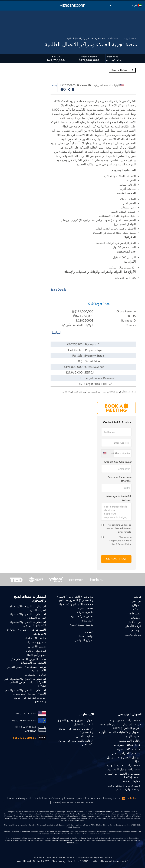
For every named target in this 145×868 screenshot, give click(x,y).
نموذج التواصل (84, 640)
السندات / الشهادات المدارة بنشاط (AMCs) (123, 775)
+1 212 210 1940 (26, 713)
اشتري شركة (85, 612)
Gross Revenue (89, 57)
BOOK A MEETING (116, 408)
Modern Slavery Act (19, 798)
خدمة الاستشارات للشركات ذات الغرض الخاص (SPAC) (121, 726)
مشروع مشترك (36, 642)
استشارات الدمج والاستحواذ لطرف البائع (28, 608)
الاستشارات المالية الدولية (124, 765)
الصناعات (135, 614)
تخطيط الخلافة (132, 781)
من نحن (137, 601)
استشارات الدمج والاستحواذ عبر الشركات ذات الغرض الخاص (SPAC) (25, 682)
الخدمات (136, 618)
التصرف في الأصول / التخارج (27, 630)
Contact (56, 803)
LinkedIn (129, 798)
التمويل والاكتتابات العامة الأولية (120, 732)
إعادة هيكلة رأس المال (127, 753)
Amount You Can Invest (118, 462)
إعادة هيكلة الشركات (128, 745)
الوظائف (136, 630)
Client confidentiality (52, 798)
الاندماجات (39, 634)
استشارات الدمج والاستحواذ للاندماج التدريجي (28, 624)
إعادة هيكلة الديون (129, 749)
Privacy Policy (112, 798)
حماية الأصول (85, 736)
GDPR (35, 798)
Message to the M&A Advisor (119, 498)
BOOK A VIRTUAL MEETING (26, 729)
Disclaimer (97, 798)
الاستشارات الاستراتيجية (126, 720)
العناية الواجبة (132, 736)
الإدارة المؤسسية (130, 741)
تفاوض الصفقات (35, 675)
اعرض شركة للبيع (82, 616)
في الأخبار (135, 622)
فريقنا (138, 597)
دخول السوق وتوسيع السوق (76, 720)
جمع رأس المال (36, 655)
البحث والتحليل (84, 725)
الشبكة (137, 609)
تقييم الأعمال (37, 647)
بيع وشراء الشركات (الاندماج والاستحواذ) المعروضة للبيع (75, 598)
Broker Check (73, 842)
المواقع (137, 605)
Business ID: (84, 85)
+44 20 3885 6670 (24, 720)
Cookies (70, 798)
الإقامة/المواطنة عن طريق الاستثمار (76, 742)
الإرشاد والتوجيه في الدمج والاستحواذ (76, 731)
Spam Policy (83, 798)
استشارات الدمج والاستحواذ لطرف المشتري (28, 616)
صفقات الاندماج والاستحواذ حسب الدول (76, 606)
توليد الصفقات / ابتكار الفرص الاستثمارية (26, 669)
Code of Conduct (84, 803)
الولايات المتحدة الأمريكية (107, 85)
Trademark (67, 803)
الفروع (90, 632)
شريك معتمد (133, 635)
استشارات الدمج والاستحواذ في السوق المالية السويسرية (25, 692)
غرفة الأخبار (134, 626)
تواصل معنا (87, 636)
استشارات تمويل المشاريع (124, 769)
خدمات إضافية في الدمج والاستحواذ (30, 700)
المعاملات (88, 621)
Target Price (112, 57)
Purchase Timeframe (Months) (119, 479)
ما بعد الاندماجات (35, 638)
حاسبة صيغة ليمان (82, 625)
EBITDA (56, 57)
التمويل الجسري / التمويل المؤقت (124, 759)
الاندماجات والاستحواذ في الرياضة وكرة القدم (125, 787)
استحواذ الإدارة (36, 651)
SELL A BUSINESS (24, 738)
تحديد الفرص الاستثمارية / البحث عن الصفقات (29, 661)
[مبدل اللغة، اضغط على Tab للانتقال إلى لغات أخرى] (126, 5)
